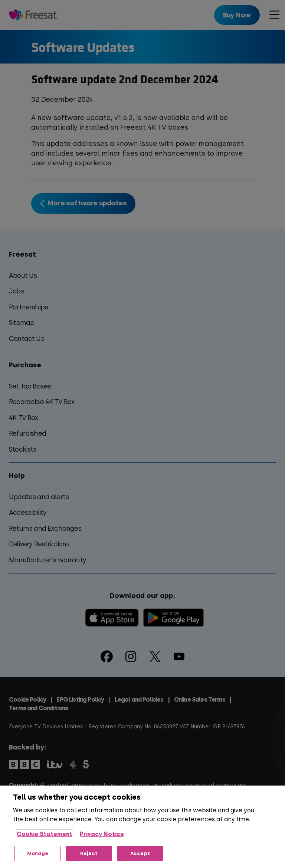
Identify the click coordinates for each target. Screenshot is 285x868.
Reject (89, 853)
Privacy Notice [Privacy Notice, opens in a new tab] (102, 834)
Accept (140, 853)
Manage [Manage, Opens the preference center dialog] (38, 853)
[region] (142, 827)
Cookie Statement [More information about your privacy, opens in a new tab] (45, 834)
